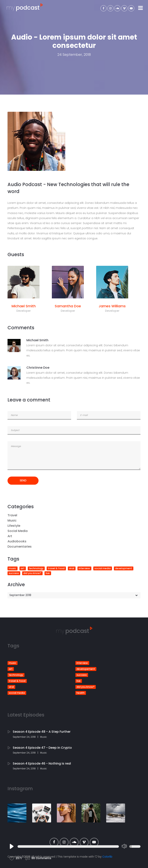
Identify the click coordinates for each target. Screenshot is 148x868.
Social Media (18, 531)
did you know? (32, 573)
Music (12, 520)
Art (10, 536)
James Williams (112, 306)
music (12, 568)
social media (103, 568)
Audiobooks (17, 541)
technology (36, 568)
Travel (12, 515)
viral (72, 568)
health (81, 693)
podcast (25, 8)
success (14, 573)
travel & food (56, 568)
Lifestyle (14, 526)
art (23, 568)
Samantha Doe (68, 306)
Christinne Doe (38, 368)
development (124, 568)
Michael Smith (24, 306)
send (23, 480)
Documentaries (20, 547)
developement (86, 669)
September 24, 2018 (24, 737)
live (48, 573)
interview (84, 568)
